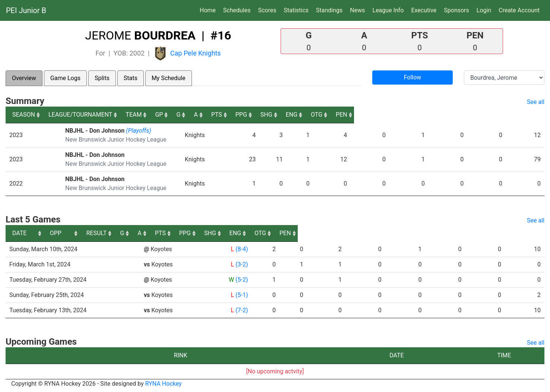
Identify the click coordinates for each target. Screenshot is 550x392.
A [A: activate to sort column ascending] (323, 115)
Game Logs (65, 78)
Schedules (237, 10)
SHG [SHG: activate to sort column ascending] (425, 115)
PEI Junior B (26, 10)
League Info (388, 10)
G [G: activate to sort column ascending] (298, 115)
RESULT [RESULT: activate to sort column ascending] (235, 233)
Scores (268, 10)
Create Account (519, 10)
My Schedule (169, 78)
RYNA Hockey (164, 384)
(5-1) (241, 295)
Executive (424, 10)
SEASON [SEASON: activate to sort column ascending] (24, 115)
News (357, 10)
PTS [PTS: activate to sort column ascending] (354, 115)
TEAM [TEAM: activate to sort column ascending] (225, 115)
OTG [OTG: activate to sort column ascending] (497, 115)
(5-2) (241, 280)
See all (536, 102)
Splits (102, 78)
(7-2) (241, 310)
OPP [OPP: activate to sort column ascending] (152, 233)
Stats (131, 78)
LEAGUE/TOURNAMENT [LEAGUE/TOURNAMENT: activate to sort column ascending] (96, 115)
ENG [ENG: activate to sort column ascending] (461, 115)
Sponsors (456, 10)
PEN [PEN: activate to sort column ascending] (532, 115)
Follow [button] (413, 77)
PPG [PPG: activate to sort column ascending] (389, 115)
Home (208, 10)
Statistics (298, 10)
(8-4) (241, 249)
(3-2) (241, 264)
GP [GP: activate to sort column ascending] (271, 115)
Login (484, 10)
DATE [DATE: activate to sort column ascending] (19, 233)
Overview (24, 78)
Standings (329, 10)
